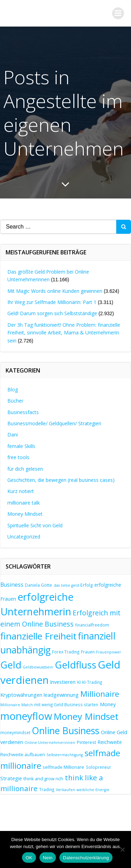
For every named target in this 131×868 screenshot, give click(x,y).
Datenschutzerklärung (86, 858)
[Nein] (122, 849)
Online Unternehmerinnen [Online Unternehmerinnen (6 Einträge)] (50, 743)
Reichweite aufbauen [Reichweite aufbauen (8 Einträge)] (23, 754)
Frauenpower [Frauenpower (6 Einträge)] (109, 652)
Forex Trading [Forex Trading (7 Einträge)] (66, 652)
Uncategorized (24, 537)
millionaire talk (24, 503)
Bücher (15, 401)
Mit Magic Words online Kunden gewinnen (55, 291)
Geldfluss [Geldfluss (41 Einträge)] (76, 665)
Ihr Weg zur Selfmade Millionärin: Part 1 (52, 302)
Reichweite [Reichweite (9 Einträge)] (110, 742)
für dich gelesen (25, 469)
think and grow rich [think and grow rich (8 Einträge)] (43, 779)
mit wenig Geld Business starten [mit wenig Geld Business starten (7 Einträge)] (66, 704)
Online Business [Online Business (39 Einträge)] (65, 730)
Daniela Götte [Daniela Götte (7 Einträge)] (38, 585)
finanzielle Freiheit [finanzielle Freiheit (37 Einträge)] (38, 636)
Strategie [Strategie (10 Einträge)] (11, 778)
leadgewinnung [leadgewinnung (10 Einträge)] (61, 695)
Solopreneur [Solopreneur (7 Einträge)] (99, 767)
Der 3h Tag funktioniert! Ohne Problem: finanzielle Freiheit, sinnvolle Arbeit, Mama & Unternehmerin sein (64, 333)
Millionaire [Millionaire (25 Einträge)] (100, 694)
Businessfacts (23, 412)
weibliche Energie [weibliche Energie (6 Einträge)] (93, 790)
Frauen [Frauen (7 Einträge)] (88, 652)
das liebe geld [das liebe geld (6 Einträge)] (66, 585)
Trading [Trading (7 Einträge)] (47, 789)
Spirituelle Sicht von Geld (35, 525)
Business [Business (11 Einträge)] (12, 585)
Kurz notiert (21, 491)
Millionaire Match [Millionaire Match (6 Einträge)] (17, 705)
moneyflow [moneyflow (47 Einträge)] (26, 716)
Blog (13, 389)
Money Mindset (25, 514)
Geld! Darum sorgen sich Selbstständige (52, 313)
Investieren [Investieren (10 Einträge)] (63, 682)
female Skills (21, 446)
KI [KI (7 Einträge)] (79, 682)
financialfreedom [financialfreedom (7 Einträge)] (92, 625)
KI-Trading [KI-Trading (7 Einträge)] (92, 682)
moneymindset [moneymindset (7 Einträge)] (15, 732)
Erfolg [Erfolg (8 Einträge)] (86, 585)
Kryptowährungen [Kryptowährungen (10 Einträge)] (21, 695)
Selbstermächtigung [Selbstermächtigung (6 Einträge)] (65, 755)
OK (29, 858)
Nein (48, 858)
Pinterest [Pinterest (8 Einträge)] (86, 742)
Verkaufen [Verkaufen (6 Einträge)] (65, 790)
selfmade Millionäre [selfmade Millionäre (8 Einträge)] (63, 767)
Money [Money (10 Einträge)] (108, 704)
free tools (18, 457)
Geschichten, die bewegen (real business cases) (61, 480)
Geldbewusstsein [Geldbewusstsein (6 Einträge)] (38, 667)
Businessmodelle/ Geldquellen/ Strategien (54, 423)
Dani (13, 435)
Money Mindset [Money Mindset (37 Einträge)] (86, 716)
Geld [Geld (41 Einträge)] (11, 665)
